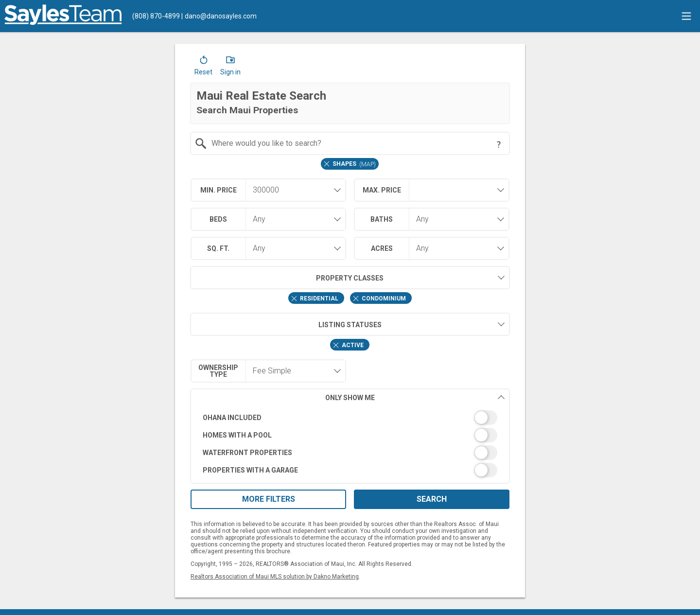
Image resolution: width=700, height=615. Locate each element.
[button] (203, 68)
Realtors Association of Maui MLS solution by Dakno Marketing (275, 577)
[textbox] (356, 143)
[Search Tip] (499, 144)
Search (432, 499)
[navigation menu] (686, 16)
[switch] (350, 418)
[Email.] (219, 16)
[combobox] (350, 143)
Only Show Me (415, 397)
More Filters (269, 499)
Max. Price (382, 190)
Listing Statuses (286, 324)
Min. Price (219, 190)
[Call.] (156, 16)
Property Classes (287, 278)
